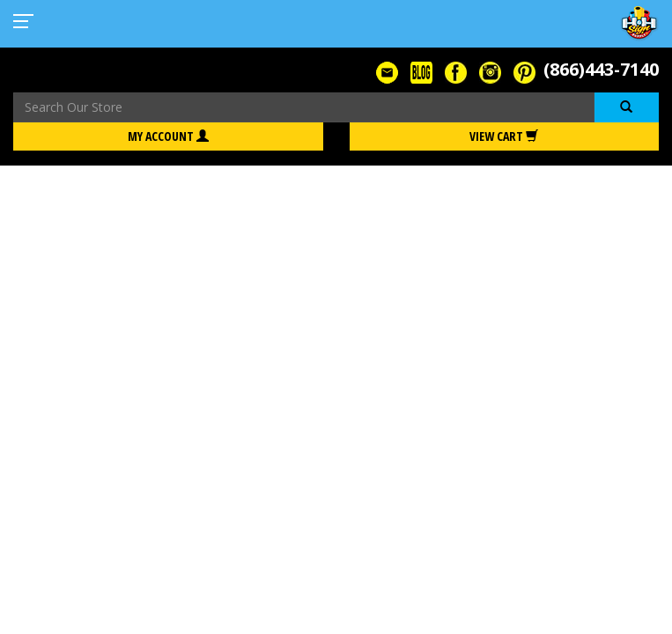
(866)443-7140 (601, 69)
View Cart (504, 136)
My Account (168, 136)
